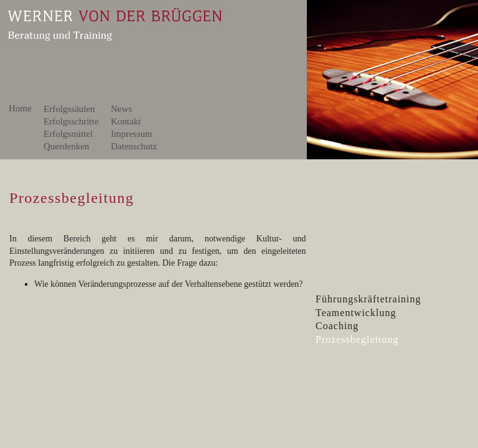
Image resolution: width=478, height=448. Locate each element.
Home (20, 108)
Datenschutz (134, 146)
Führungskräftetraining (368, 299)
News (121, 109)
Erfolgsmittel (73, 134)
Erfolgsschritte (73, 121)
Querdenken (72, 146)
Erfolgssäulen (69, 109)
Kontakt (130, 121)
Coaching (337, 326)
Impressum (132, 134)
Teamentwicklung (356, 313)
